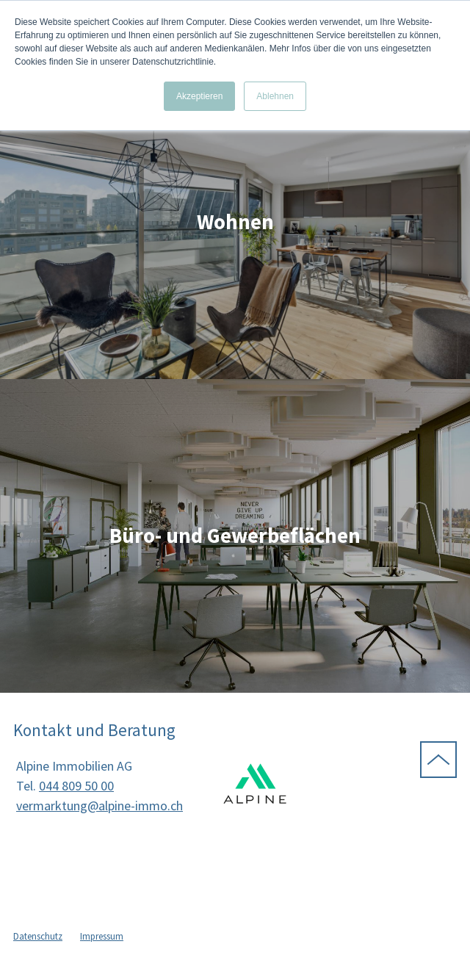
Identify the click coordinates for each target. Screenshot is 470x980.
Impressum (102, 936)
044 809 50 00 (76, 786)
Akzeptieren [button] (199, 96)
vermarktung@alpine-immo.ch (100, 806)
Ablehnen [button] (275, 96)
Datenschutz (38, 936)
